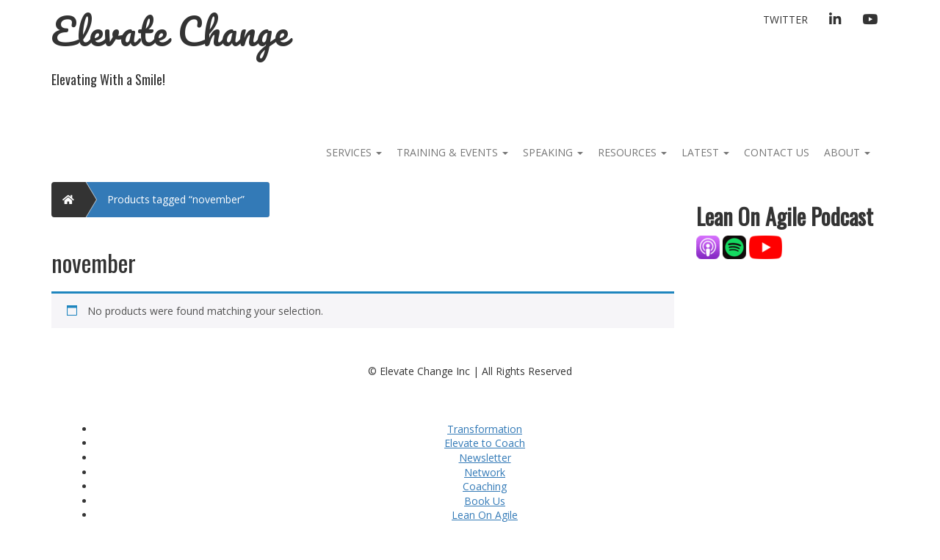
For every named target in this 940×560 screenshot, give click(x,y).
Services (354, 152)
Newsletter (485, 458)
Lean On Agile (485, 515)
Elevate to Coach (485, 443)
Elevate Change (170, 31)
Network (485, 472)
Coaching (485, 486)
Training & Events (452, 152)
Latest (705, 152)
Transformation (485, 429)
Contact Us (777, 152)
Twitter (785, 19)
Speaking (553, 152)
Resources (632, 152)
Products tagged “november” (176, 199)
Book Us (485, 501)
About (847, 152)
